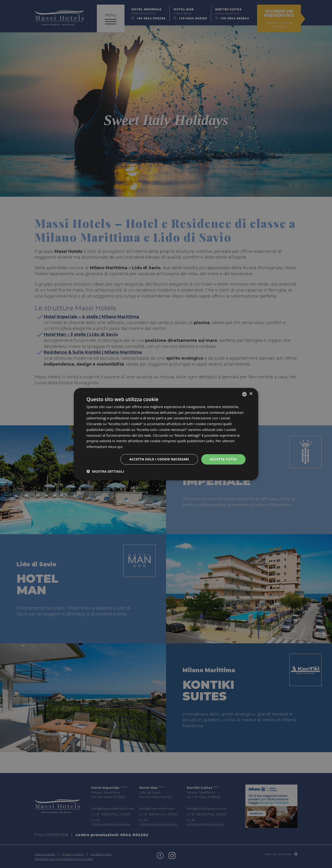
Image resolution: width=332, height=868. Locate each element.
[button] (105, 471)
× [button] (251, 394)
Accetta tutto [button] (223, 459)
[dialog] (166, 434)
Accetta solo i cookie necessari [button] (159, 459)
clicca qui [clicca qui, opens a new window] (115, 447)
